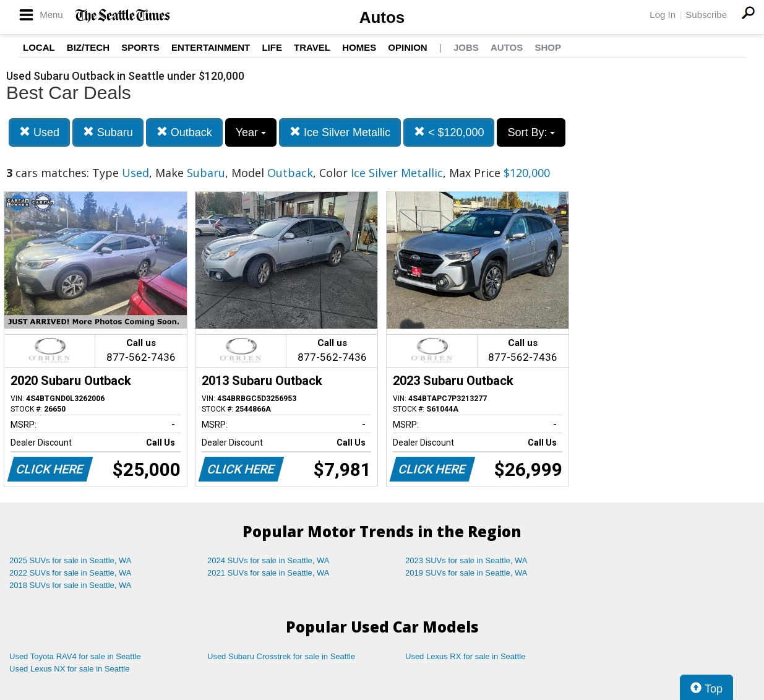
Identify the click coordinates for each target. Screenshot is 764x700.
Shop (548, 47)
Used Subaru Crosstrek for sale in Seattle (281, 656)
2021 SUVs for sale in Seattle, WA (268, 573)
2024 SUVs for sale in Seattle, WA (268, 560)
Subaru (108, 132)
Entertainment (211, 47)
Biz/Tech (88, 47)
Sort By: (531, 132)
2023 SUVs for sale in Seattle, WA (466, 560)
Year (251, 132)
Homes (359, 47)
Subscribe (706, 15)
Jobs (466, 47)
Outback (184, 132)
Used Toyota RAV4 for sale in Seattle (75, 656)
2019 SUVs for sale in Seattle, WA (466, 573)
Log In (663, 15)
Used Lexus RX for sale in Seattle (465, 656)
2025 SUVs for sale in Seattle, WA (71, 560)
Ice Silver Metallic (340, 132)
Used (39, 132)
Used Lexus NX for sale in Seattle (69, 669)
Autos (382, 17)
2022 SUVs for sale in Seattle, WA (71, 573)
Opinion (407, 47)
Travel (312, 47)
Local (39, 47)
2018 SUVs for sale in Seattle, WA (71, 585)
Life (272, 47)
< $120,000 (449, 132)
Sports (140, 47)
